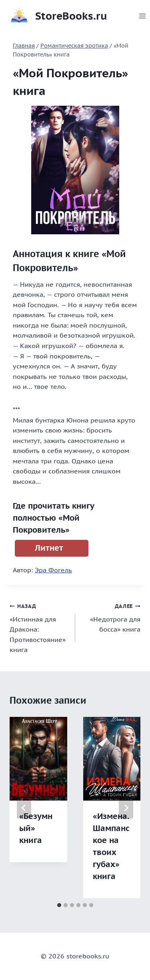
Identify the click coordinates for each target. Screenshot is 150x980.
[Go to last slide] (24, 808)
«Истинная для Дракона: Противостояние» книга (39, 627)
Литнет (49, 548)
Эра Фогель (53, 570)
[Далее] (126, 808)
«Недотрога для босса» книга (111, 617)
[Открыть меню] (143, 16)
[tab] (59, 905)
